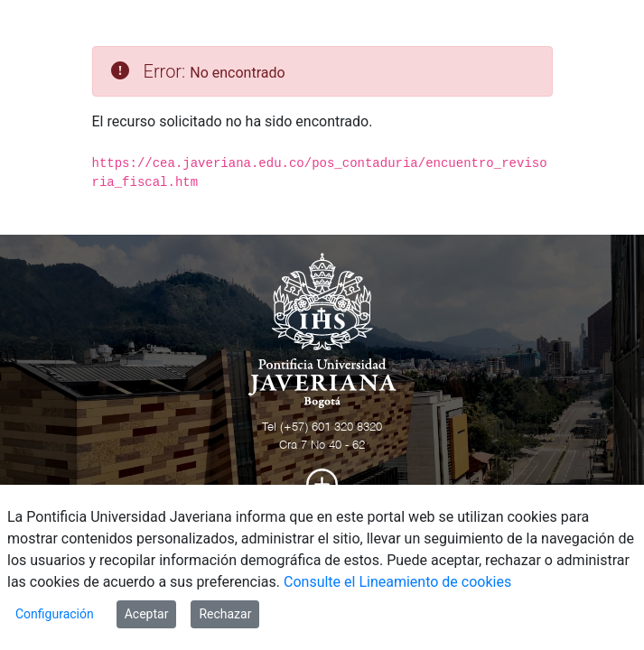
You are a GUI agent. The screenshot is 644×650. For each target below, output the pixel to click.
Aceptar (147, 614)
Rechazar (225, 614)
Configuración (55, 614)
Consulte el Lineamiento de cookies (397, 582)
